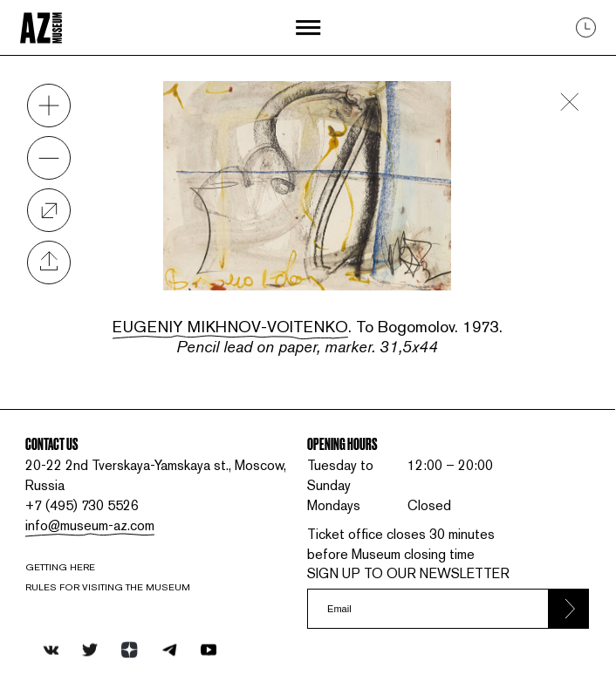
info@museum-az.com (90, 525)
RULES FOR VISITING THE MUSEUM (108, 587)
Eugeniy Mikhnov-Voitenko (230, 327)
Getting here (60, 567)
